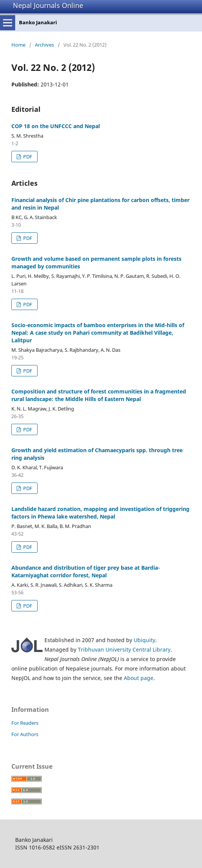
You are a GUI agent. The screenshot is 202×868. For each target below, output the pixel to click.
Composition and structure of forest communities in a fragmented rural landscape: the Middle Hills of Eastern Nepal (99, 395)
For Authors (25, 734)
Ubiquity (144, 640)
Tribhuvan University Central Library (124, 649)
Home (18, 45)
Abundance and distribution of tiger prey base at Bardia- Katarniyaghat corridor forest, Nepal (86, 571)
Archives (44, 45)
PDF (27, 157)
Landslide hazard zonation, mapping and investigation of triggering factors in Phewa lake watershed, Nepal (100, 513)
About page (139, 678)
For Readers (25, 723)
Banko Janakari (38, 22)
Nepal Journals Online (48, 5)
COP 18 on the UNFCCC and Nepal (56, 126)
